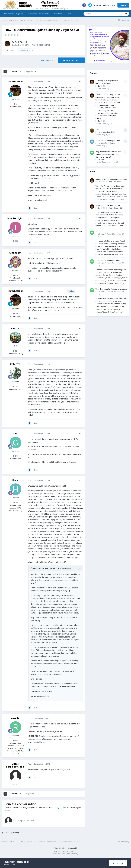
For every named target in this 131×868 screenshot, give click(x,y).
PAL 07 (15, 328)
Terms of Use (9, 865)
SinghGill (101, 86)
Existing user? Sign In (105, 5)
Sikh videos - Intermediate (38, 14)
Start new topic (47, 60)
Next (15, 72)
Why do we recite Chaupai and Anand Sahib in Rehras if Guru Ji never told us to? (108, 154)
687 (16, 241)
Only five (15, 364)
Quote (36, 208)
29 (16, 104)
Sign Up (123, 5)
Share (10, 50)
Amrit (98, 130)
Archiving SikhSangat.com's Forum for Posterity (111, 179)
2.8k (16, 387)
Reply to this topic (71, 60)
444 (16, 741)
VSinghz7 (102, 160)
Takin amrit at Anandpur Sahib (108, 141)
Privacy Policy (60, 848)
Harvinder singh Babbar (108, 132)
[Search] (101, 14)
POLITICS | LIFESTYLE (41, 45)
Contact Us (73, 848)
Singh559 (15, 253)
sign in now (61, 807)
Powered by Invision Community (66, 854)
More (70, 14)
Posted (39, 82)
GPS (15, 433)
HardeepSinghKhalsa (106, 143)
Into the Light (15, 218)
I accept (118, 863)
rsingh (15, 718)
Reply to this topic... (26, 821)
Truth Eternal (21, 42)
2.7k (16, 456)
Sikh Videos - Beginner (14, 14)
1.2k (15, 351)
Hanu (15, 480)
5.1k (16, 275)
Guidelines (58, 14)
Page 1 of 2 (31, 72)
